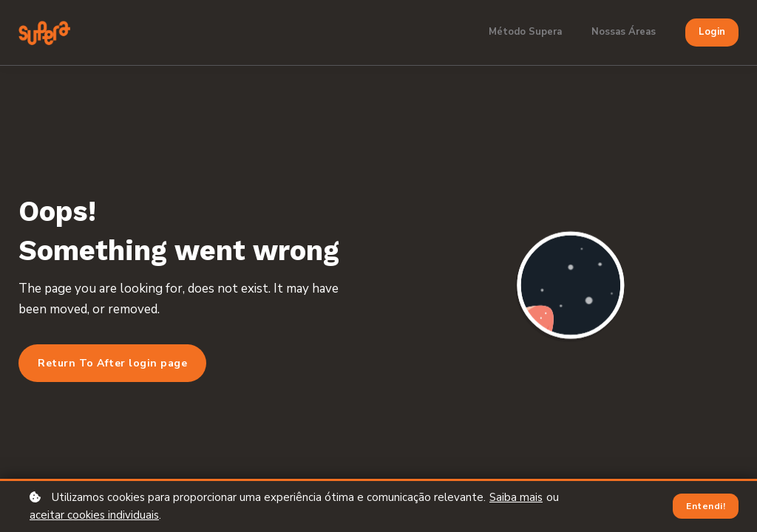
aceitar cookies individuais (94, 515)
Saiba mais (516, 497)
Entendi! (706, 506)
